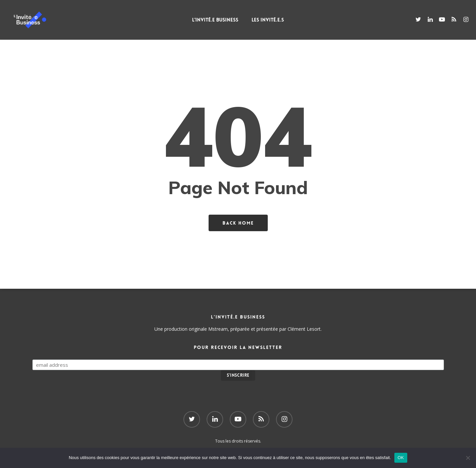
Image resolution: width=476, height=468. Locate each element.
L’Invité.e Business (215, 20)
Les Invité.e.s (268, 20)
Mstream (218, 329)
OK (401, 458)
